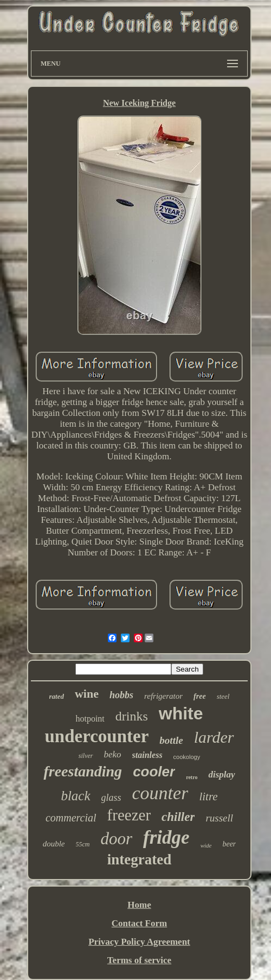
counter (160, 793)
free (200, 696)
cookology (187, 757)
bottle (171, 740)
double (54, 844)
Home (139, 905)
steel (223, 696)
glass (111, 798)
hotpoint (90, 719)
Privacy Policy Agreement (139, 942)
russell (219, 818)
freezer (129, 815)
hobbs (121, 695)
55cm (83, 844)
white (181, 713)
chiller (178, 817)
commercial (71, 818)
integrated (139, 859)
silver (86, 756)
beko (113, 754)
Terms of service (139, 960)
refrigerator (163, 696)
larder (214, 737)
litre (208, 796)
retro (192, 777)
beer (229, 844)
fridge (166, 837)
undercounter (96, 736)
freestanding (83, 771)
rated (57, 696)
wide (206, 845)
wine (87, 694)
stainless (147, 755)
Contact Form (139, 923)
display (221, 774)
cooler (154, 772)
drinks (132, 716)
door (117, 839)
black (75, 796)
